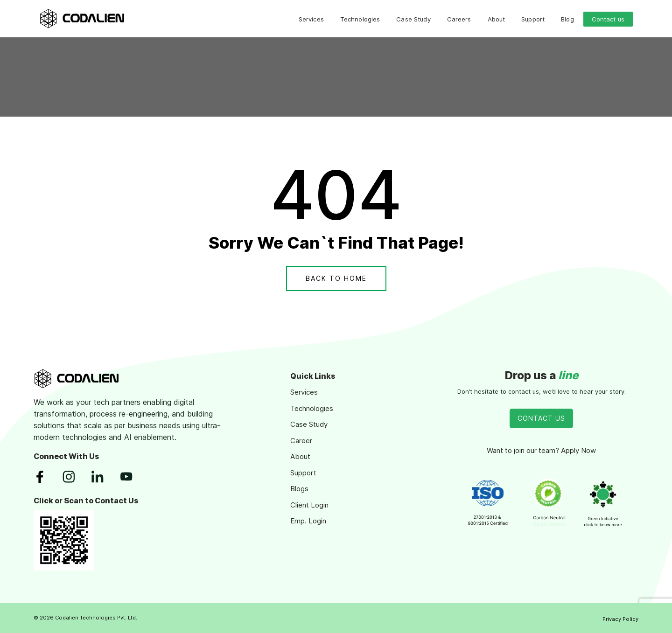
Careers (459, 19)
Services (311, 19)
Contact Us (541, 418)
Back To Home (336, 278)
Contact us (608, 19)
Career (301, 441)
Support (533, 19)
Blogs (299, 489)
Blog (567, 19)
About (497, 19)
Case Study (413, 19)
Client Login (309, 505)
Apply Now (578, 450)
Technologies (360, 19)
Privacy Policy (620, 619)
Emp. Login (308, 521)
